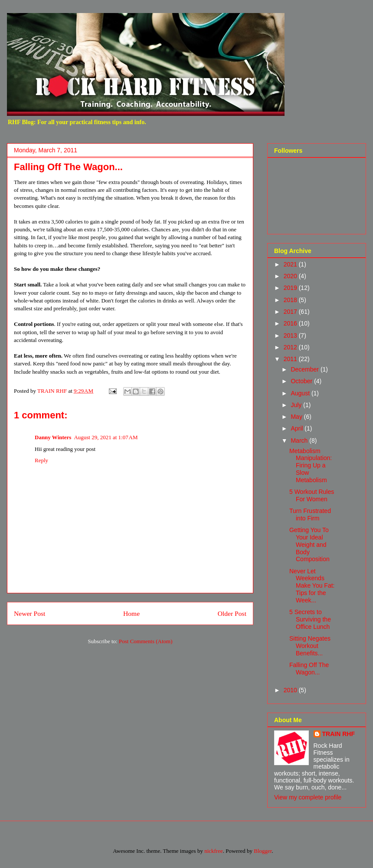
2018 (291, 300)
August (301, 393)
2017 (291, 312)
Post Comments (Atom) (146, 641)
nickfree (214, 851)
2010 (291, 690)
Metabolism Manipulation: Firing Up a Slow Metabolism (311, 465)
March (300, 441)
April (298, 428)
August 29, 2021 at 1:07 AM (106, 437)
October (302, 381)
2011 (291, 359)
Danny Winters (53, 437)
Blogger (263, 851)
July (297, 405)
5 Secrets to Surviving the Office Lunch (310, 619)
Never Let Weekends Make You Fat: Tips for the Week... (312, 586)
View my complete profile (308, 797)
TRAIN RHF (339, 734)
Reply (41, 460)
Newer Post (29, 613)
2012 (291, 347)
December (305, 369)
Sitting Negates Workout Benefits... (310, 646)
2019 (291, 288)
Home (131, 613)
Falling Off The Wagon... (309, 669)
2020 (291, 276)
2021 (291, 264)
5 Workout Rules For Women (312, 495)
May (297, 417)
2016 (291, 323)
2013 (291, 335)
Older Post (232, 613)
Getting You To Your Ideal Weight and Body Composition (309, 544)
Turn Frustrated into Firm (310, 515)
